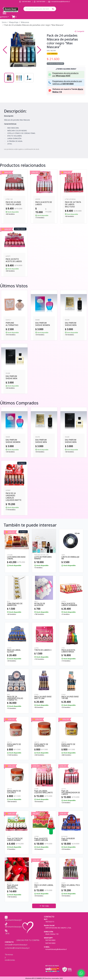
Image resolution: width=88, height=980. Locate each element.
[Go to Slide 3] (29, 78)
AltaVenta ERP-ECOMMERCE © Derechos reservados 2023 (44, 978)
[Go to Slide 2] (19, 78)
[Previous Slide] (5, 50)
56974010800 (26, 2)
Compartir (79, 31)
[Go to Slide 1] (9, 78)
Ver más (44, 906)
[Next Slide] (39, 50)
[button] (54, 9)
